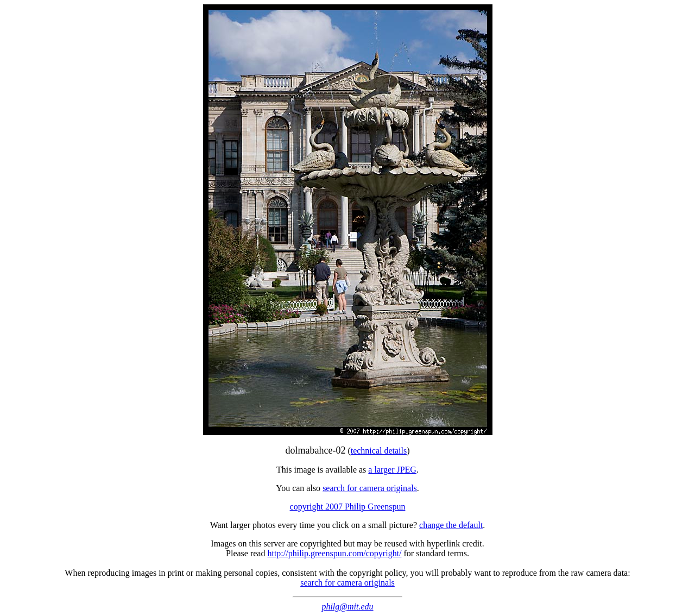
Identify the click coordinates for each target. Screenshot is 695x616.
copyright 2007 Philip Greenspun (348, 507)
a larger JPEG (392, 470)
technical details (379, 451)
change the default (451, 525)
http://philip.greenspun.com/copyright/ (334, 553)
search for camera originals (370, 488)
